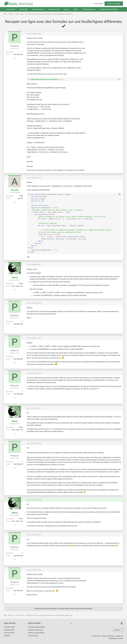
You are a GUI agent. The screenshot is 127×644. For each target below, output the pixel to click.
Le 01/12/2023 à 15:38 (34, 443)
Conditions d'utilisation (108, 636)
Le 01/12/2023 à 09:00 (34, 34)
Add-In (76, 9)
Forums (11, 14)
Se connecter (98, 4)
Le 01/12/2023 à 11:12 (34, 408)
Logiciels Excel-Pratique (109, 9)
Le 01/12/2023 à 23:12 (34, 535)
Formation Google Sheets (36, 627)
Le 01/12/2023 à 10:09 (34, 373)
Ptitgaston (15, 46)
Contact (121, 638)
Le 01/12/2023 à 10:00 (34, 303)
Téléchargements (89, 9)
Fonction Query (33, 636)
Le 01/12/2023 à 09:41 (34, 265)
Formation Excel (9, 627)
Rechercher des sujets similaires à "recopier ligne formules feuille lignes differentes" (63, 609)
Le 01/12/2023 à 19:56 (34, 500)
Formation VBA (9, 630)
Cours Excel (11, 9)
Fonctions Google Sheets (36, 633)
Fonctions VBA (54, 9)
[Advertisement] (105, 51)
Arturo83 (15, 190)
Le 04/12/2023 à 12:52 (34, 570)
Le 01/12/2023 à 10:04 (34, 338)
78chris (15, 278)
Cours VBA (24, 9)
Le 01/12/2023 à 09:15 (34, 178)
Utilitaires (7, 636)
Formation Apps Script (35, 630)
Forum (66, 9)
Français (117, 630)
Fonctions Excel (38, 9)
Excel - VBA (20, 14)
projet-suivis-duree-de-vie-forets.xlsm (44, 79)
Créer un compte (114, 4)
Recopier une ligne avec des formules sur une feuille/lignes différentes (49, 14)
